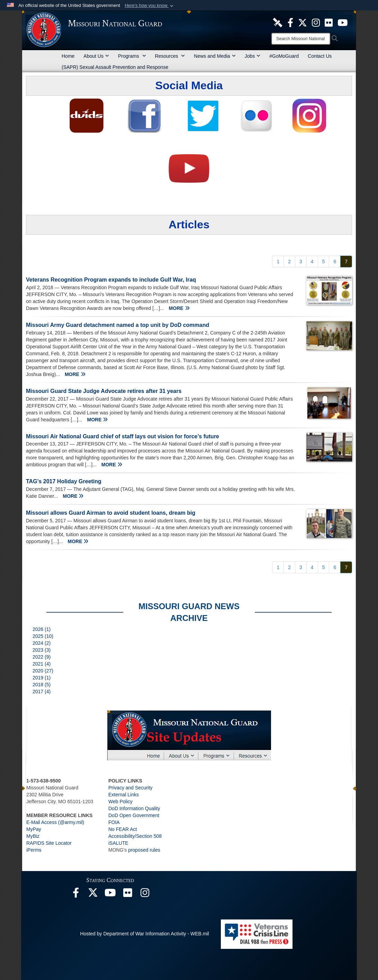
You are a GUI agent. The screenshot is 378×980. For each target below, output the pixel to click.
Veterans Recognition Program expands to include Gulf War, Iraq (111, 280)
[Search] (301, 39)
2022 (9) (42, 657)
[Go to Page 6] (335, 262)
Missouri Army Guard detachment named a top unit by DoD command (118, 325)
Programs (132, 56)
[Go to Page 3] (301, 262)
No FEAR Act (123, 829)
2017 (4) (42, 692)
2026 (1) (42, 629)
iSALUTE (118, 843)
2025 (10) (43, 636)
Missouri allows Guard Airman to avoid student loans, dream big (111, 513)
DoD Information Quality (134, 808)
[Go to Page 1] (278, 262)
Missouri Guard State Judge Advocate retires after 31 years (104, 391)
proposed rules (144, 850)
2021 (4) (42, 664)
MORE (179, 308)
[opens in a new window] (278, 22)
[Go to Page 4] (312, 262)
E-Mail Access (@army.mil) (55, 822)
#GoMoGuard (284, 56)
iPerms (34, 850)
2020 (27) (43, 671)
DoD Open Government (134, 815)
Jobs (253, 56)
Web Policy (120, 802)
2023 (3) (42, 650)
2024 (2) (42, 643)
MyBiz (33, 836)
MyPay (34, 829)
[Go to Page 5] (324, 262)
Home (68, 56)
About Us (96, 56)
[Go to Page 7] (346, 262)
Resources (170, 56)
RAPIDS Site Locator (49, 843)
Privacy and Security (130, 788)
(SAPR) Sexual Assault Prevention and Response (115, 67)
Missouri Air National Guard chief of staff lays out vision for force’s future (123, 436)
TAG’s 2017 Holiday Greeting (64, 481)
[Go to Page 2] (289, 262)
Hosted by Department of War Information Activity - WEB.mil (145, 934)
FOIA (114, 822)
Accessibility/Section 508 (135, 836)
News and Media (215, 56)
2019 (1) (42, 678)
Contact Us (320, 56)
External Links (124, 795)
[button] (150, 6)
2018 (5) (42, 685)
